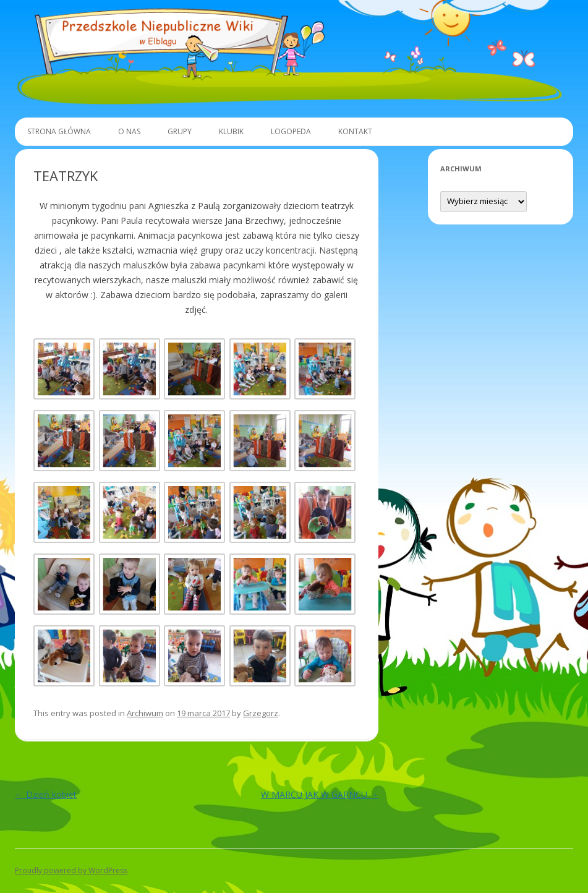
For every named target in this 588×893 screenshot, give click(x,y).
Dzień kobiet (46, 794)
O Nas (129, 131)
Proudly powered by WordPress (71, 870)
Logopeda (291, 131)
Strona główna (59, 131)
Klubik (231, 131)
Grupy (180, 131)
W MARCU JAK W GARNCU (320, 794)
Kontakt (355, 131)
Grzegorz (261, 713)
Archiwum (145, 713)
